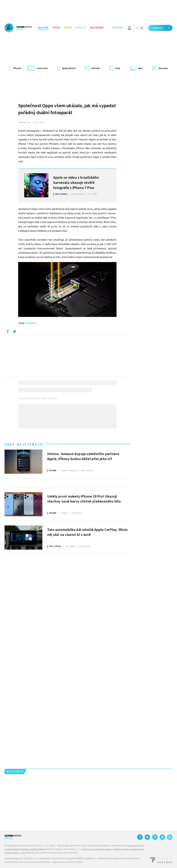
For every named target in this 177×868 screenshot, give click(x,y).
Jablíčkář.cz (29, 859)
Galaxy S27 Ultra (75, 862)
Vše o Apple (61, 194)
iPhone (53, 471)
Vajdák (70, 546)
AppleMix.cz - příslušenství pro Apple (102, 859)
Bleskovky (97, 28)
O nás (23, 853)
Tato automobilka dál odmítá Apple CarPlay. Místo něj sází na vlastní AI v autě (87, 532)
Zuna (24, 122)
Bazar (68, 28)
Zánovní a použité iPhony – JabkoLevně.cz (46, 862)
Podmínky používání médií (32, 849)
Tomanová (69, 471)
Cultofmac (31, 323)
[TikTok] (162, 837)
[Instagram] (155, 837)
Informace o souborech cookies (97, 849)
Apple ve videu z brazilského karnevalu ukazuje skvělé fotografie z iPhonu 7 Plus (76, 182)
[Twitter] (147, 837)
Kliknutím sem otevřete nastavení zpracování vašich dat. (52, 853)
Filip (64, 513)
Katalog (81, 28)
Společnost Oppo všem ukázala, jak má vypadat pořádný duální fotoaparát (67, 109)
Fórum (56, 28)
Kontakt (118, 28)
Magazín (43, 28)
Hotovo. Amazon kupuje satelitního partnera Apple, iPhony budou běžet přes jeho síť (83, 457)
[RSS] (170, 837)
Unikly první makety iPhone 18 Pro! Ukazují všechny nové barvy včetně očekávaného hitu (84, 499)
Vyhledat (163, 28)
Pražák (77, 194)
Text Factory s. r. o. (39, 846)
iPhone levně (20, 862)
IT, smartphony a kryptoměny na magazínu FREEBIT (60, 859)
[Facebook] (140, 837)
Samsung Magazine (13, 859)
